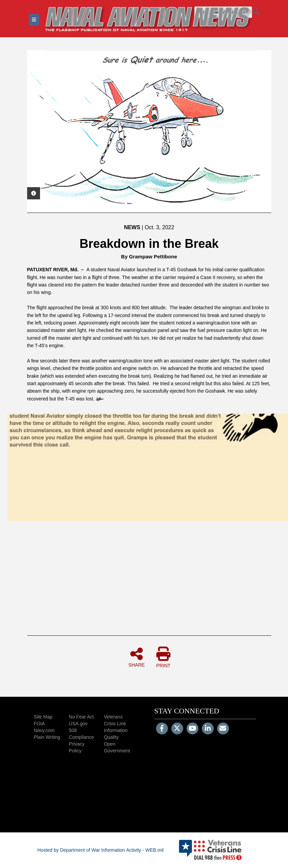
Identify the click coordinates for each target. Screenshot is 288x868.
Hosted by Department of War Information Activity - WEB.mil (100, 850)
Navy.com (44, 730)
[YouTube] (193, 729)
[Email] (223, 729)
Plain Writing (47, 737)
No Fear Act (81, 717)
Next (260, 131)
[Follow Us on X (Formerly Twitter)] (177, 729)
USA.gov (78, 724)
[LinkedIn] (208, 729)
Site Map (43, 717)
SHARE (136, 657)
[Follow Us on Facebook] (162, 729)
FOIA (40, 724)
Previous (39, 131)
